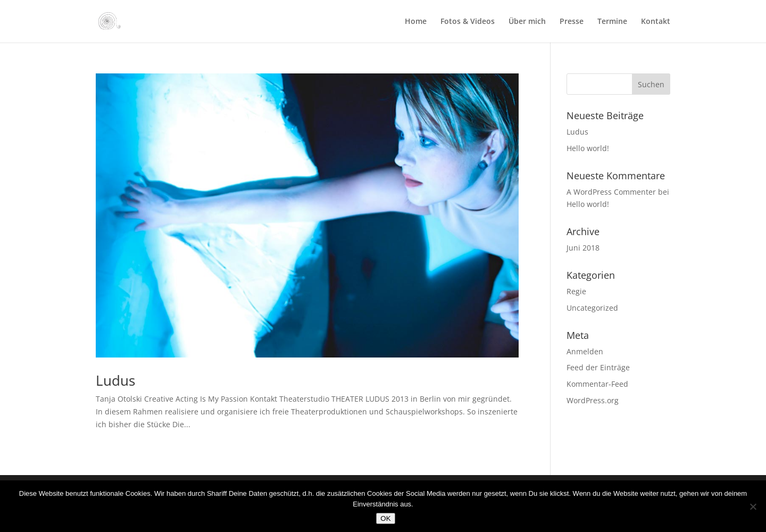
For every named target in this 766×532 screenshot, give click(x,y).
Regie (576, 291)
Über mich (527, 22)
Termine (612, 22)
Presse (572, 22)
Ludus (115, 380)
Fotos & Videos (468, 22)
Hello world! (588, 148)
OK (385, 518)
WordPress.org (593, 400)
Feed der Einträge (598, 367)
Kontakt (656, 22)
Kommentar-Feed (597, 384)
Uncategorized (592, 308)
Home (416, 22)
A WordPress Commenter (611, 192)
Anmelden (585, 351)
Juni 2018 (583, 248)
